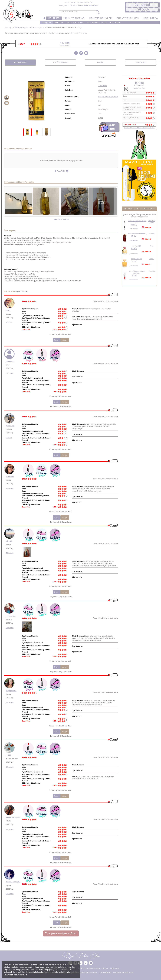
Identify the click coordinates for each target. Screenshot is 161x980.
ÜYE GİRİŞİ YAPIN (51, 33)
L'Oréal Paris (102, 86)
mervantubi (10, 361)
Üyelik (80, 968)
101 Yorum (10, 767)
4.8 (143, 227)
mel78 (8, 311)
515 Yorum (10, 894)
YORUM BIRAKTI (134, 229)
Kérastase (152, 233)
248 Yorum (10, 628)
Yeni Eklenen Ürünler (97, 23)
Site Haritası (115, 968)
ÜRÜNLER (54, 18)
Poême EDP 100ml (137, 259)
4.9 (143, 239)
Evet (56, 340)
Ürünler (17, 28)
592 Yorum (10, 489)
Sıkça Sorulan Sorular (93, 968)
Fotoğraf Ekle (60, 219)
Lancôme (152, 259)
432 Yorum (10, 829)
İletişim (105, 968)
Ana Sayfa (9, 28)
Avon (152, 246)
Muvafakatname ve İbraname (123, 973)
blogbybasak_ (11, 691)
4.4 (143, 264)
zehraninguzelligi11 (13, 882)
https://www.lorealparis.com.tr (108, 97)
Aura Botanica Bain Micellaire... (137, 233)
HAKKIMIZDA (150, 18)
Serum (42, 28)
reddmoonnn (11, 616)
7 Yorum (9, 322)
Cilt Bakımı (34, 28)
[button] (142, 5)
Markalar (59, 23)
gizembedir (10, 426)
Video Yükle (60, 171)
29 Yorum (9, 373)
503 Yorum (10, 553)
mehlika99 (10, 477)
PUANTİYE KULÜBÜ (128, 18)
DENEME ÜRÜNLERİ (101, 18)
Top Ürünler (115, 23)
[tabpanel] (37, 101)
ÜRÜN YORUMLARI (75, 18)
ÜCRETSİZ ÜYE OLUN (79, 33)
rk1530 (9, 755)
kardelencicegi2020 (13, 817)
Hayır (65, 340)
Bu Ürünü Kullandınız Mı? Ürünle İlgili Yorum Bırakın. (139, 128)
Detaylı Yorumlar (139, 89)
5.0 (143, 278)
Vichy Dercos (152, 271)
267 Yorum (10, 703)
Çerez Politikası (105, 973)
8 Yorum (9, 438)
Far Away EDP (137, 246)
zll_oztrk (9, 541)
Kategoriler (47, 23)
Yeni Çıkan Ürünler (75, 23)
